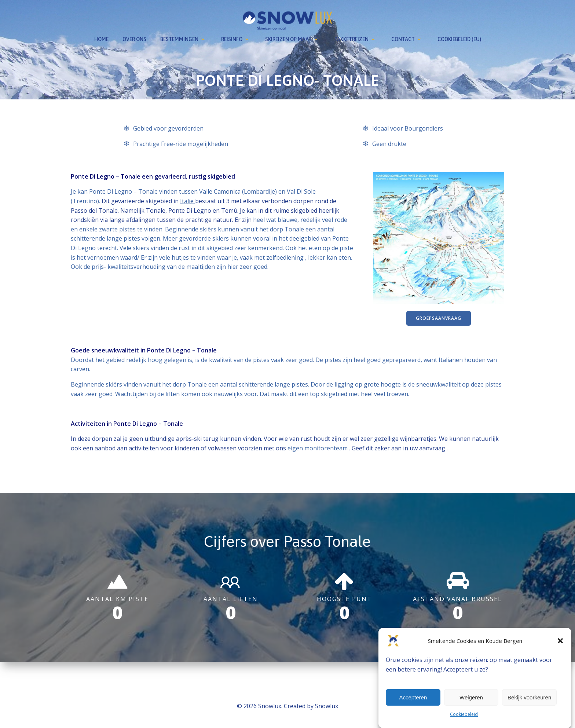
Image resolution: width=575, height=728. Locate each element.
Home (101, 38)
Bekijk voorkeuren (529, 697)
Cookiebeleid (464, 714)
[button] (560, 641)
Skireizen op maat (293, 38)
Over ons (134, 38)
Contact (407, 38)
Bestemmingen (184, 38)
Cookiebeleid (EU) (459, 38)
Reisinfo (236, 38)
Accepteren (413, 697)
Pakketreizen (356, 38)
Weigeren (471, 697)
